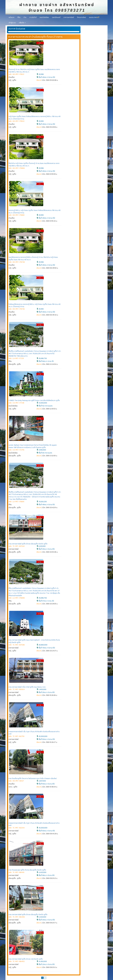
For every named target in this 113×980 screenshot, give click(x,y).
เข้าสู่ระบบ (12, 23)
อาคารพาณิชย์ (69, 17)
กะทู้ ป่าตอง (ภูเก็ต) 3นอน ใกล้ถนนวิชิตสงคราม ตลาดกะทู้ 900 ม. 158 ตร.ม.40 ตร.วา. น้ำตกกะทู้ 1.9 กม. (35, 118)
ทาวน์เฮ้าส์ (33, 17)
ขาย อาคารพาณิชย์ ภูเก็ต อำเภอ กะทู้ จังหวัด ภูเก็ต (26, 959)
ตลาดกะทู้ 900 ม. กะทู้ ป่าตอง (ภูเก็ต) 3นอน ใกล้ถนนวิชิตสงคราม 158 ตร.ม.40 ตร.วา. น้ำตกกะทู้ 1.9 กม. (35, 211)
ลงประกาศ (94, 17)
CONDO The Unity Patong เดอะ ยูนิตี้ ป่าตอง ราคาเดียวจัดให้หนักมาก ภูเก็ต (34, 400)
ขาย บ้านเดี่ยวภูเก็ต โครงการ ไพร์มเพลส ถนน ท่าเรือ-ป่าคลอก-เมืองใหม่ (33, 778)
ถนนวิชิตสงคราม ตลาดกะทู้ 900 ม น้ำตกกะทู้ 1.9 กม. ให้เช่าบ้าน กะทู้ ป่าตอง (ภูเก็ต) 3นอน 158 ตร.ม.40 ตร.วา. (33, 258)
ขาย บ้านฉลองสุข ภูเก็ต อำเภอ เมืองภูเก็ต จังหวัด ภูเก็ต (27, 870)
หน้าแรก (12, 17)
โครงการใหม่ (81, 17)
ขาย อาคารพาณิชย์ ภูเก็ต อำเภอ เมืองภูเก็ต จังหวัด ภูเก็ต (28, 544)
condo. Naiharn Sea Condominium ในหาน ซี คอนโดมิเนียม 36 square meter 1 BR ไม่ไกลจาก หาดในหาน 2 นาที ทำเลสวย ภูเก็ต (33, 446)
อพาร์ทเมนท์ (56, 17)
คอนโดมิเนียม (44, 17)
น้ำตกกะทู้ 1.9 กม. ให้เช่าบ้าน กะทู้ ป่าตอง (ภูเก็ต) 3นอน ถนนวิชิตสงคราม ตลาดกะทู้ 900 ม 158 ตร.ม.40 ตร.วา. (34, 71)
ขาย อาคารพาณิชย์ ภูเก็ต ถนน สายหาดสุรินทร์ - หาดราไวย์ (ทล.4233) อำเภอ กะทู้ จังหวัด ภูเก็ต (34, 641)
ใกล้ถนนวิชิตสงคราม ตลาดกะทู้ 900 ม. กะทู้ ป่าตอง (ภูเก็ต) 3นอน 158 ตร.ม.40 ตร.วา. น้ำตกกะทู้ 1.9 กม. (35, 305)
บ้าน (25, 17)
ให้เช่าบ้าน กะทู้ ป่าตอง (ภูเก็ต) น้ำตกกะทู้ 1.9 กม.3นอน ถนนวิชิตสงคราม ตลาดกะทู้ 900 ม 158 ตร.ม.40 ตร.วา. (34, 164)
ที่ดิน (19, 17)
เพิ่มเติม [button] (22, 23)
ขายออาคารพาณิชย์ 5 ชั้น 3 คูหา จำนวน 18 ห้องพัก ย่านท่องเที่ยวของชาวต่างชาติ (34, 733)
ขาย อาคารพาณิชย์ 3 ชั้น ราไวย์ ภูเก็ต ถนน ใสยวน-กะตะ (27, 687)
